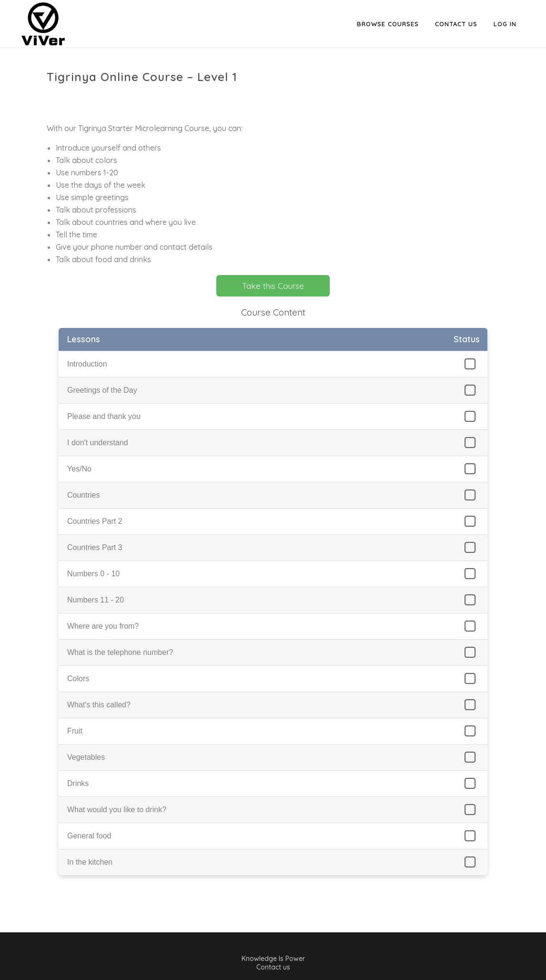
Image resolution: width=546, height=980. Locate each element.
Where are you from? (103, 626)
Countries (83, 495)
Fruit (75, 731)
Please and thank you (104, 416)
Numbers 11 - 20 (96, 600)
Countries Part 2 (95, 521)
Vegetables (86, 757)
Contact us (273, 967)
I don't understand (98, 443)
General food (89, 836)
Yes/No (79, 469)
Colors (78, 679)
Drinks (78, 783)
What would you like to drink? (117, 810)
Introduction (87, 364)
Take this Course (273, 286)
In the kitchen (90, 862)
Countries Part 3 (95, 547)
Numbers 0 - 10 (93, 574)
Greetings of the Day (102, 390)
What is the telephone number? (120, 652)
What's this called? (99, 705)
